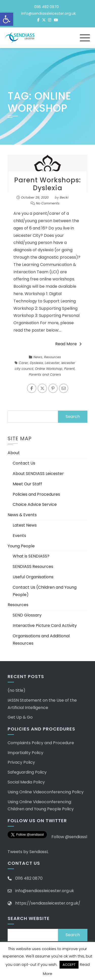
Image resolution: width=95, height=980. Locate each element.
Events (19, 536)
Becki (64, 197)
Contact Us (24, 463)
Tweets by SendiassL (28, 852)
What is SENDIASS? (31, 556)
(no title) (16, 690)
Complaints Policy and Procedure (41, 743)
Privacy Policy (21, 762)
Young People (21, 546)
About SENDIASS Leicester (38, 474)
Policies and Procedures (36, 494)
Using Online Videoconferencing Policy (46, 792)
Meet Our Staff (27, 484)
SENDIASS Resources (33, 566)
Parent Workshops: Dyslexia (48, 184)
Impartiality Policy (25, 753)
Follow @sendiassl (69, 837)
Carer (23, 363)
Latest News (25, 525)
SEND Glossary (27, 615)
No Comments (48, 203)
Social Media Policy (26, 782)
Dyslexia (36, 363)
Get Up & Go (20, 717)
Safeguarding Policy (27, 772)
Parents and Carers (45, 374)
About (14, 453)
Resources (53, 357)
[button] (7, 19)
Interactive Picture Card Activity (45, 626)
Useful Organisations (33, 577)
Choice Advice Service (35, 504)
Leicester (52, 363)
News (38, 357)
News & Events (22, 515)
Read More (68, 344)
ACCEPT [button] (69, 965)
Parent (69, 369)
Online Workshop (49, 369)
